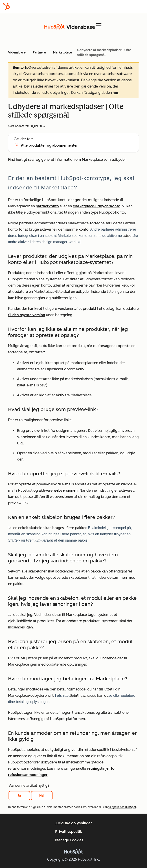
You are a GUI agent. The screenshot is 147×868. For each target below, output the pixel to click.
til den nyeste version (27, 315)
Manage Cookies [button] (69, 840)
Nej (42, 796)
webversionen (66, 490)
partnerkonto (47, 206)
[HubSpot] (6, 6)
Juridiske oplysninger (74, 823)
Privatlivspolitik (69, 832)
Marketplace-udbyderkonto (97, 206)
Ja (19, 796)
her (116, 93)
